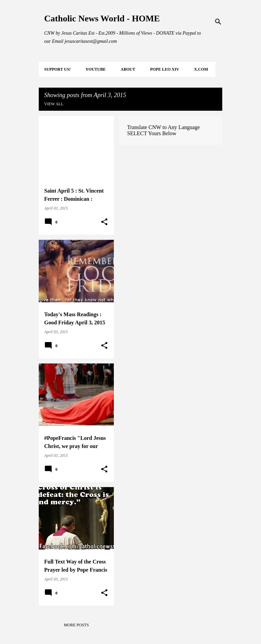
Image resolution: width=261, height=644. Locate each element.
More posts (76, 625)
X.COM (201, 69)
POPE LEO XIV (165, 69)
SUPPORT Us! (57, 69)
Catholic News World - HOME (102, 19)
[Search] (218, 22)
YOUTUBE (96, 69)
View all (54, 104)
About (128, 69)
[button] (104, 222)
